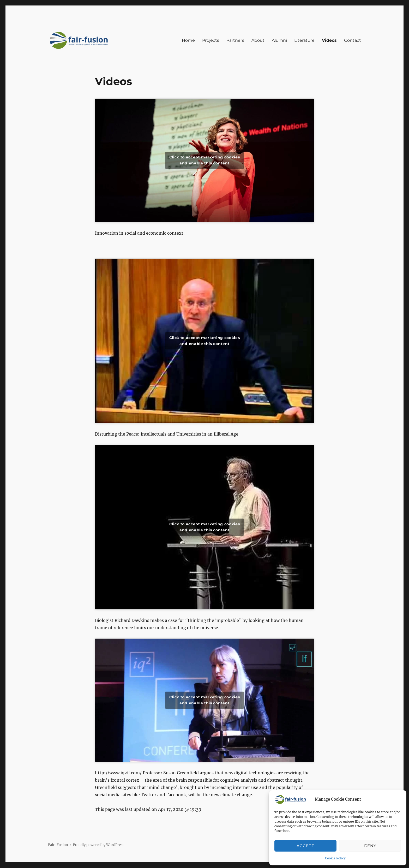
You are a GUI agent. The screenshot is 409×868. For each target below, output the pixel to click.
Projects (211, 40)
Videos (329, 40)
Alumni (279, 40)
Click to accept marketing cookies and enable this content (205, 160)
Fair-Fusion (58, 845)
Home (188, 40)
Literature (304, 40)
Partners (235, 40)
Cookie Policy (335, 858)
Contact (353, 40)
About (258, 40)
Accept (305, 846)
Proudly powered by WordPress (99, 845)
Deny (370, 846)
